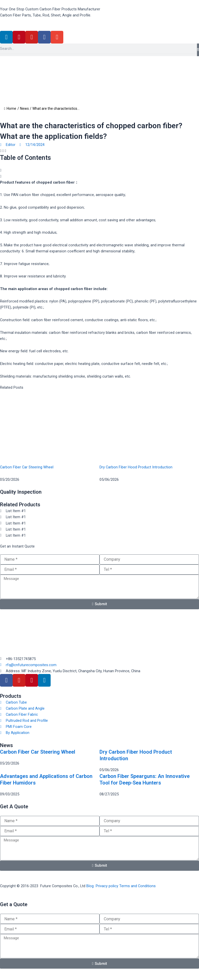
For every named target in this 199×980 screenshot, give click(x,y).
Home (10, 108)
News (24, 108)
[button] (1, 151)
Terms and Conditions (137, 886)
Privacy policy (107, 886)
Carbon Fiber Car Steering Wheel (27, 467)
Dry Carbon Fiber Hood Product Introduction (136, 467)
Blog (90, 886)
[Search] (198, 50)
